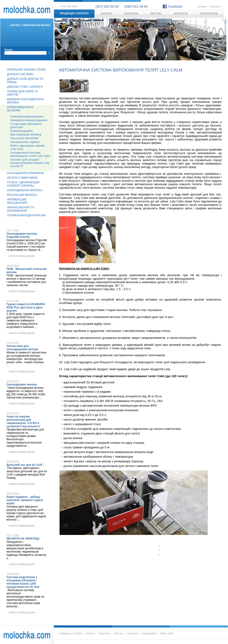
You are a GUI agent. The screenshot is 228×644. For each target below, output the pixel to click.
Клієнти (106, 13)
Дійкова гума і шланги (25, 87)
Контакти (216, 6)
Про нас (156, 13)
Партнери (131, 13)
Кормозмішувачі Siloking (20, 109)
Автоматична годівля (25, 142)
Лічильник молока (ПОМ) (26, 70)
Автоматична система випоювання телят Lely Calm (30, 154)
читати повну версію (22, 256)
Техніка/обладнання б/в (26, 215)
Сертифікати (209, 13)
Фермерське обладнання (17, 201)
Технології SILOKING (24, 138)
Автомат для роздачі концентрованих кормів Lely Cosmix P (30, 163)
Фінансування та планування (21, 209)
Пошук (8, 50)
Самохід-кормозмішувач (27, 117)
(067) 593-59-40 (107, 6)
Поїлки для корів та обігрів (22, 93)
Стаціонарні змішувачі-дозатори (26, 126)
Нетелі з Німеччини (22, 178)
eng (75, 6)
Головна (202, 6)
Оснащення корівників (25, 173)
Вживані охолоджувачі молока (25, 101)
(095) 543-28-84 (136, 6)
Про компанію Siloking (26, 135)
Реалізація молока (22, 195)
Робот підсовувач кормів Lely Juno (27, 147)
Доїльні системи (20, 74)
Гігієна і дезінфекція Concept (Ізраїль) (23, 184)
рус (64, 6)
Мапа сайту (167, 633)
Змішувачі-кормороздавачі (29, 120)
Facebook (175, 6)
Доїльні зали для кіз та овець (25, 81)
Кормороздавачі (22, 131)
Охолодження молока (25, 190)
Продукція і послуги (74, 13)
